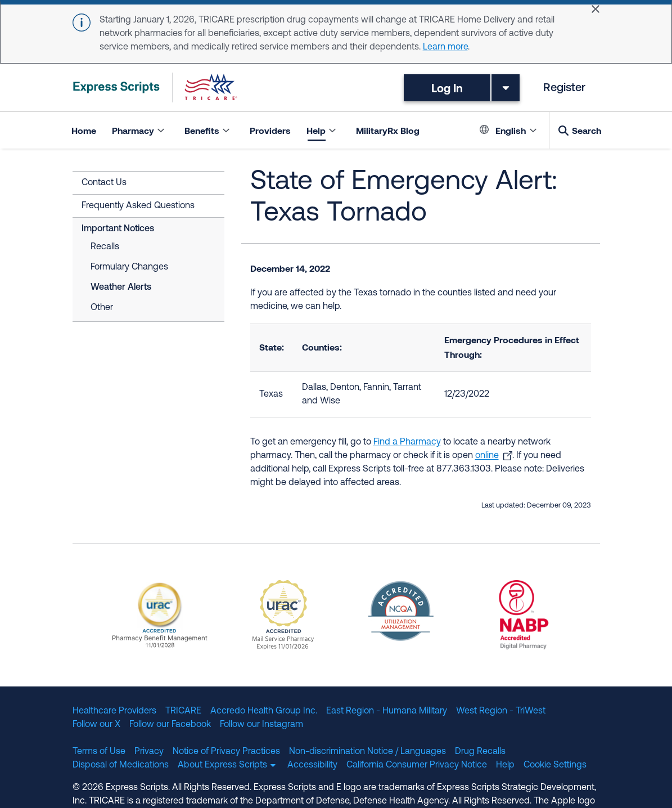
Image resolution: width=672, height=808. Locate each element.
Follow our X (96, 725)
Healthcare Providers (114, 711)
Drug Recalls (480, 752)
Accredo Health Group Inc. (264, 711)
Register (564, 88)
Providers (270, 130)
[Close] (596, 9)
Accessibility (312, 765)
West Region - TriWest (501, 711)
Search (587, 130)
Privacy (149, 752)
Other (102, 308)
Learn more (445, 47)
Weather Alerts (121, 288)
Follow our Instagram (261, 725)
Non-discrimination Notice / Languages (367, 752)
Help (505, 765)
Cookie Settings (555, 765)
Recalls (105, 247)
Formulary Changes (129, 267)
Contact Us (104, 183)
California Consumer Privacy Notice (417, 765)
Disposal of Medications (121, 765)
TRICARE (183, 711)
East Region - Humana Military (387, 711)
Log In (447, 88)
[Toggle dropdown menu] (506, 88)
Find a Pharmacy (407, 442)
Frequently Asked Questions (138, 206)
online (487, 456)
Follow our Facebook (170, 725)
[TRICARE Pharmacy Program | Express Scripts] (155, 87)
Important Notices (118, 229)
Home (84, 130)
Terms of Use (99, 752)
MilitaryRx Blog (388, 130)
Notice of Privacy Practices (226, 752)
